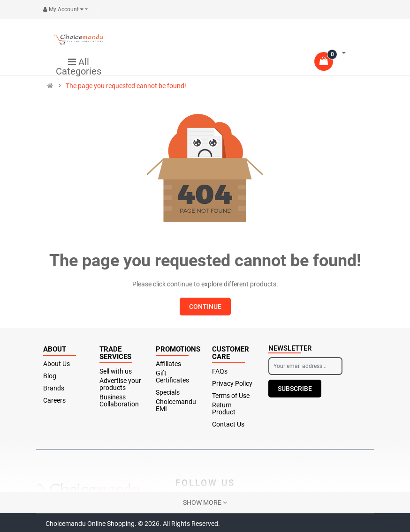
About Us (57, 364)
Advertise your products (120, 384)
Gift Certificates (172, 377)
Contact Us (228, 424)
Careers (54, 401)
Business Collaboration (119, 401)
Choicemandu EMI (176, 405)
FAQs (220, 371)
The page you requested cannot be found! (126, 86)
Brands (54, 388)
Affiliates (168, 364)
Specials (168, 393)
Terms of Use (231, 396)
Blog (50, 376)
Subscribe (295, 389)
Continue (205, 307)
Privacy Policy (232, 384)
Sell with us (116, 371)
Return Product (224, 409)
